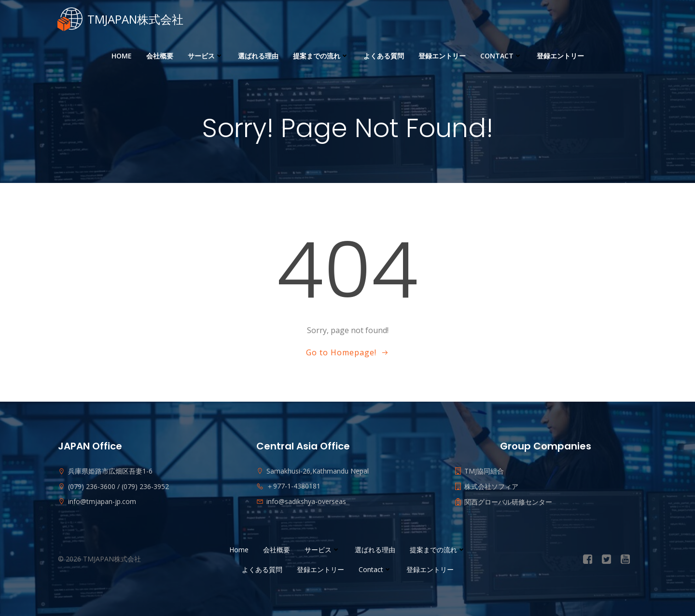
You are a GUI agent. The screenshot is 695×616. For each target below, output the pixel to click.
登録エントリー (442, 56)
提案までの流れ (321, 56)
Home (122, 56)
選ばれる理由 (258, 56)
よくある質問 (384, 56)
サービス (206, 56)
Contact (501, 56)
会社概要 (160, 56)
